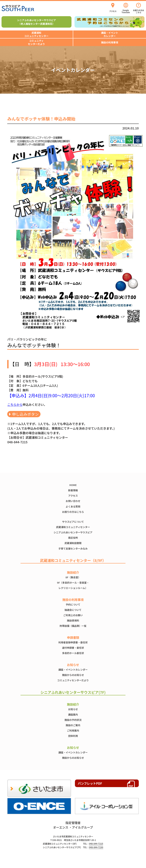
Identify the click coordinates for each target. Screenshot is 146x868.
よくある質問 (73, 506)
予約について (73, 604)
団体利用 (73, 736)
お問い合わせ (73, 501)
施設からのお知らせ (73, 675)
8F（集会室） (73, 577)
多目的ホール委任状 (73, 653)
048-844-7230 (96, 847)
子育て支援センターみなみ (73, 548)
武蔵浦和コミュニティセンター (73, 527)
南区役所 (73, 538)
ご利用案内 (73, 730)
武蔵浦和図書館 (73, 543)
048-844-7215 (96, 844)
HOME (73, 485)
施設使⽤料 (73, 620)
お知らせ (73, 709)
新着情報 (73, 490)
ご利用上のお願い (73, 615)
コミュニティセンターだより (73, 680)
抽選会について (73, 610)
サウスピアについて (73, 522)
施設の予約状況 (73, 720)
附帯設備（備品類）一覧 (73, 626)
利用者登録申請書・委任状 (73, 642)
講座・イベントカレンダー (73, 670)
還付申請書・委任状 (73, 648)
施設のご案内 (73, 725)
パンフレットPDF (90, 783)
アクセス (73, 496)
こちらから (15, 404)
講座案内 (73, 714)
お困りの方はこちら (73, 512)
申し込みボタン (25, 414)
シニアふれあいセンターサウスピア (73, 532)
